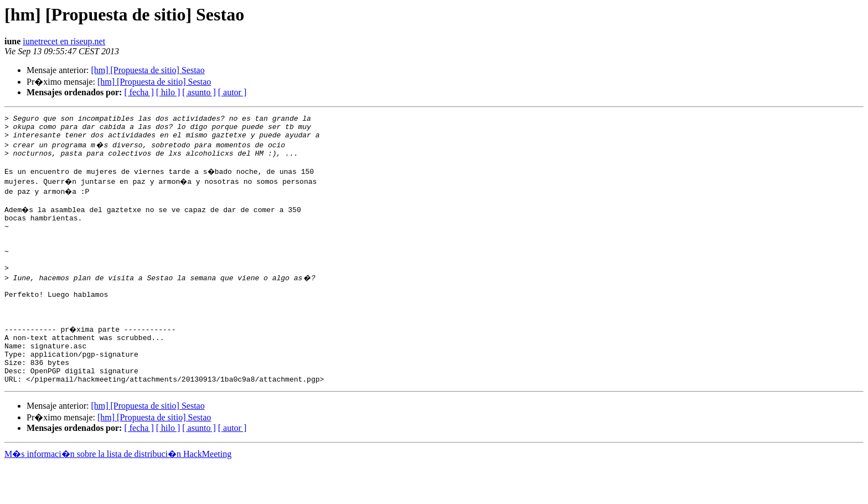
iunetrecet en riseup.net (64, 41)
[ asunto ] (199, 92)
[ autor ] (232, 92)
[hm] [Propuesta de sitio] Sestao (148, 70)
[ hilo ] (168, 92)
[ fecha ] (139, 92)
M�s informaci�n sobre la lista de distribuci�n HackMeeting (118, 494)
